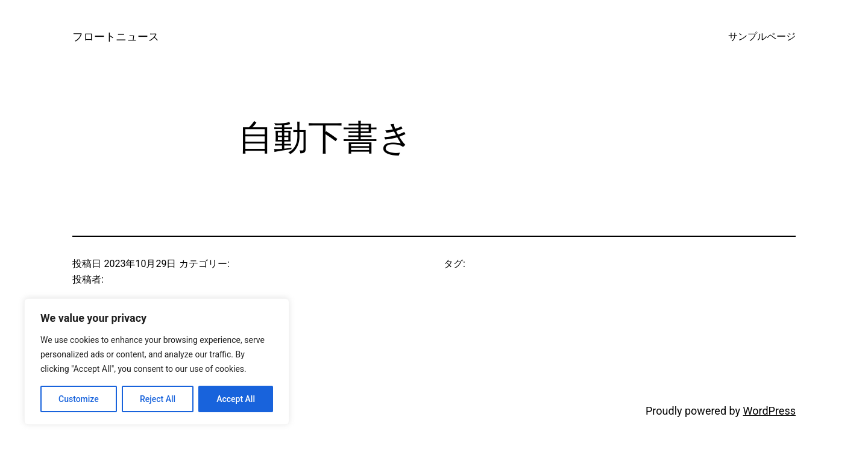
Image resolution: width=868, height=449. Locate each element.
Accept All (236, 399)
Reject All (158, 399)
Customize (79, 399)
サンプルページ (762, 36)
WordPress (769, 411)
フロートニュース (116, 36)
